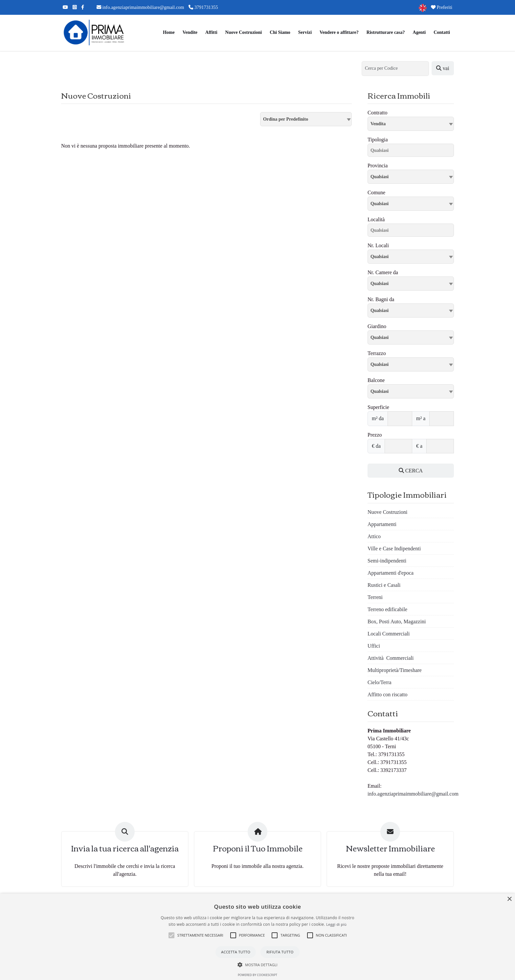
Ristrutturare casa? (386, 32)
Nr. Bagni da (381, 299)
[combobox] (306, 119)
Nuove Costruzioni (244, 32)
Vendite (190, 32)
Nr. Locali (378, 245)
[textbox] (411, 177)
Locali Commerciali (389, 634)
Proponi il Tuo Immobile (258, 848)
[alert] (257, 937)
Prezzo (375, 435)
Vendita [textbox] (378, 124)
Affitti (211, 32)
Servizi (305, 32)
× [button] (509, 899)
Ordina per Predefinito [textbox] (286, 119)
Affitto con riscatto (387, 694)
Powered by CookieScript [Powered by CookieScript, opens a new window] (257, 975)
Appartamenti (382, 524)
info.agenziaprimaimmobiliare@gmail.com (140, 7)
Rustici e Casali (384, 585)
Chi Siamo (280, 32)
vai (443, 68)
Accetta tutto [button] (236, 952)
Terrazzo (377, 353)
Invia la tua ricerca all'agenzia (125, 848)
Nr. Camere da (383, 272)
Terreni (375, 597)
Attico (374, 536)
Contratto (377, 113)
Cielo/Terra (380, 682)
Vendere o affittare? (339, 32)
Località (376, 219)
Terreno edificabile (387, 609)
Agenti (419, 32)
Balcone (376, 380)
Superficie (378, 407)
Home (169, 32)
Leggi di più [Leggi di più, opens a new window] (336, 924)
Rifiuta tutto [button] (280, 952)
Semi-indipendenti (387, 561)
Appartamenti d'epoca (391, 573)
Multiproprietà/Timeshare (395, 670)
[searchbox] (412, 152)
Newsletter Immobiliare (390, 848)
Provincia (378, 166)
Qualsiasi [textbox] (380, 204)
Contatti (442, 32)
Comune (376, 192)
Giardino (377, 326)
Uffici (374, 646)
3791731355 (203, 7)
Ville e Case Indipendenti (394, 549)
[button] (171, 935)
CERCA (411, 471)
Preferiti (442, 7)
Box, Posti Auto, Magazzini (397, 621)
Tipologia (378, 140)
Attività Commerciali (391, 658)
